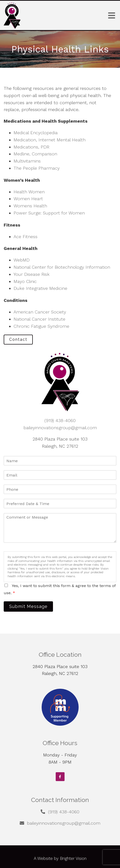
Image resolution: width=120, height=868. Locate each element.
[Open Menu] (112, 16)
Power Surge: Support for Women (49, 213)
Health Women (29, 192)
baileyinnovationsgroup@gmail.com (60, 428)
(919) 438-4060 (60, 420)
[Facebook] (60, 777)
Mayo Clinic (25, 281)
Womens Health (30, 206)
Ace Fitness (26, 237)
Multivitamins (27, 161)
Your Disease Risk (32, 274)
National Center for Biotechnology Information (62, 267)
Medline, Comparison (35, 154)
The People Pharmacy (37, 168)
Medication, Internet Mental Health (50, 140)
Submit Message (28, 606)
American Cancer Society (40, 312)
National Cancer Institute (39, 319)
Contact (18, 339)
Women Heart (28, 199)
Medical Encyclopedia (36, 133)
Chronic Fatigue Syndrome (41, 326)
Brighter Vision (73, 858)
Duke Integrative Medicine (40, 288)
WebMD (22, 260)
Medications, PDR (31, 147)
